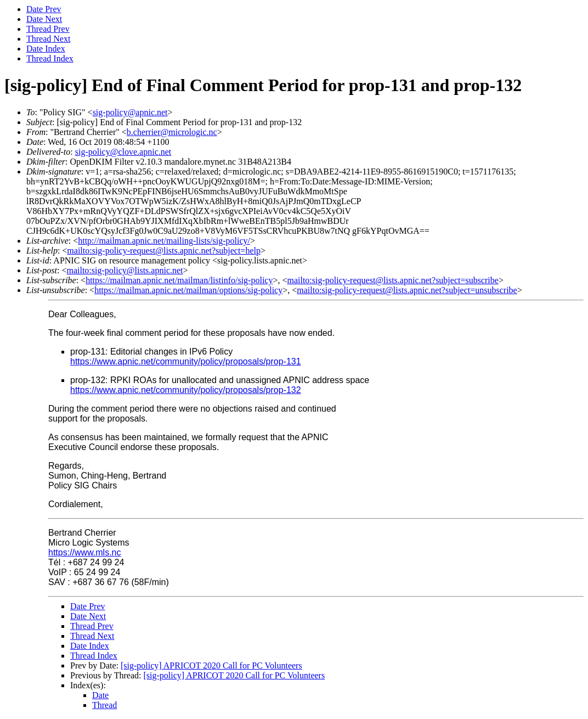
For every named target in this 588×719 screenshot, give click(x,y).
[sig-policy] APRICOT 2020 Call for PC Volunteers (211, 665)
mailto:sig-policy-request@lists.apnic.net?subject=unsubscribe (407, 290)
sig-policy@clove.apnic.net (123, 152)
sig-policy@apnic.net (130, 112)
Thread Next (48, 39)
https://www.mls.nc (84, 552)
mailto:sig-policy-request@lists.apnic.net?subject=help (164, 251)
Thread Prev (48, 29)
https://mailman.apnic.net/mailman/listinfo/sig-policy (179, 280)
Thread (104, 705)
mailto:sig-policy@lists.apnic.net (125, 270)
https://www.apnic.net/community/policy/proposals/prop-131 (186, 361)
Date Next (44, 19)
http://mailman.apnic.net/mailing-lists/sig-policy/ (164, 241)
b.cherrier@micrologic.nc (172, 132)
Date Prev (44, 9)
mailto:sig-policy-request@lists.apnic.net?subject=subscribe (392, 280)
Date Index (46, 49)
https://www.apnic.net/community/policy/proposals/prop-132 (186, 390)
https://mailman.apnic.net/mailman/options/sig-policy (188, 290)
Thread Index (50, 58)
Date (100, 695)
